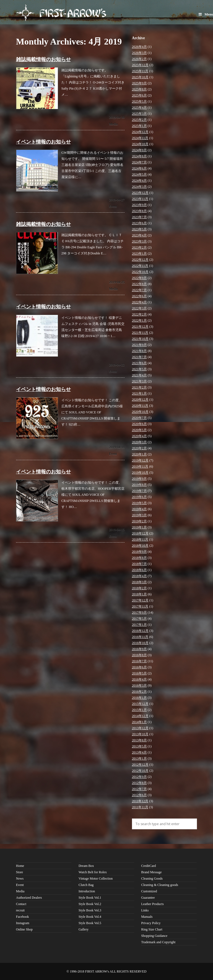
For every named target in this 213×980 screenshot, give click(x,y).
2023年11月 (140, 199)
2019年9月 (139, 479)
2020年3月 (139, 442)
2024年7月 (139, 162)
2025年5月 (139, 101)
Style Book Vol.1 (90, 898)
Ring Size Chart (152, 929)
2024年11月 (140, 138)
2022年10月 (140, 272)
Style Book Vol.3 (90, 910)
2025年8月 (139, 89)
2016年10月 (140, 643)
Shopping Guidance (154, 936)
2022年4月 (139, 302)
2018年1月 (139, 594)
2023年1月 (139, 254)
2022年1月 (139, 320)
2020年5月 (139, 430)
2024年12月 (140, 132)
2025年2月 (139, 120)
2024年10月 (140, 144)
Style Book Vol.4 (90, 917)
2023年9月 (139, 205)
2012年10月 (140, 771)
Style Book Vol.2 (90, 904)
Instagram (23, 923)
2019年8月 (139, 485)
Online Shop (24, 929)
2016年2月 (139, 692)
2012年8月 (139, 783)
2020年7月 (139, 418)
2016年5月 (139, 673)
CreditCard (148, 866)
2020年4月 (139, 436)
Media (113, 124)
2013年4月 (139, 752)
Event (113, 206)
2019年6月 (139, 497)
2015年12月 (140, 704)
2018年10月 (140, 546)
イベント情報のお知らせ (43, 142)
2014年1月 (139, 722)
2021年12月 (140, 327)
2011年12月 (140, 801)
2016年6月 (139, 667)
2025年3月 (139, 114)
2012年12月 (140, 765)
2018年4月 (139, 576)
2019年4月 (139, 509)
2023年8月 (139, 211)
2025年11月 (140, 71)
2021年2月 (139, 387)
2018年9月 (139, 552)
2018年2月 (139, 588)
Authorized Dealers (29, 898)
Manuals (147, 917)
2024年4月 (139, 181)
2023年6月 (139, 223)
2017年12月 (140, 600)
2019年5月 (139, 503)
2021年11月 (140, 333)
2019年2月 (139, 521)
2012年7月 (139, 789)
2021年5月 (139, 369)
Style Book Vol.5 (90, 923)
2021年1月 (139, 393)
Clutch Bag (86, 885)
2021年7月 (139, 357)
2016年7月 (139, 661)
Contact (21, 904)
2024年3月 (139, 187)
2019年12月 (140, 460)
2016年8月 (139, 655)
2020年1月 (139, 454)
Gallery (84, 929)
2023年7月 (139, 217)
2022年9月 (139, 278)
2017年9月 (139, 612)
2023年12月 (140, 193)
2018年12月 (140, 533)
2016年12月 (140, 631)
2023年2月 (139, 247)
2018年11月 (140, 539)
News (20, 879)
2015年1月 (139, 710)
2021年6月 (139, 363)
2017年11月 (140, 606)
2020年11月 (140, 406)
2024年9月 (139, 150)
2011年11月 (140, 807)
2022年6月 (139, 296)
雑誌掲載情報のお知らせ (43, 59)
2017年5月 (139, 619)
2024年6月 (139, 168)
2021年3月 (139, 381)
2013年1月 (139, 759)
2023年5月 (139, 229)
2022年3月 (139, 308)
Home (20, 866)
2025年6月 (139, 95)
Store (20, 872)
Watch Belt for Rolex (93, 872)
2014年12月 (140, 716)
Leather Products (152, 904)
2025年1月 (139, 126)
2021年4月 (139, 375)
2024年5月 (139, 174)
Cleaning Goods (152, 879)
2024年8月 (139, 156)
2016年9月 (139, 649)
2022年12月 (140, 260)
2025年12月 (140, 65)
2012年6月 (139, 795)
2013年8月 (139, 740)
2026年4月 (139, 47)
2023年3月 (139, 241)
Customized (149, 891)
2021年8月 (139, 351)
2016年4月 (139, 679)
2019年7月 (139, 491)
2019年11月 (140, 466)
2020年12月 (140, 400)
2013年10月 (140, 734)
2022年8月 (139, 284)
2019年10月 (140, 473)
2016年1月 (139, 698)
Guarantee (148, 898)
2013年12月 (140, 728)
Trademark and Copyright (158, 942)
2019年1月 (139, 527)
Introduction (87, 891)
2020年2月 (139, 448)
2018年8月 (139, 558)
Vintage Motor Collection (96, 879)
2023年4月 (139, 235)
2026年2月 (139, 59)
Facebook (23, 917)
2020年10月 (140, 412)
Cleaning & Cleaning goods (160, 885)
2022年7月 (139, 290)
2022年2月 (139, 314)
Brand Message (151, 872)
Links (145, 910)
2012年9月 (139, 777)
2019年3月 (139, 515)
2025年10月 (140, 77)
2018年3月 (139, 582)
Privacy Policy (151, 923)
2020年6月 (139, 424)
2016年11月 (140, 637)
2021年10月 (140, 339)
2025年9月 (139, 83)
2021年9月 (139, 345)
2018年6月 (139, 570)
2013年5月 (139, 746)
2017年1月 (139, 625)
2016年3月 (139, 686)
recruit (20, 910)
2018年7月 (139, 564)
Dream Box (86, 866)
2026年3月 (139, 53)
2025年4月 (139, 108)
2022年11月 (140, 266)
